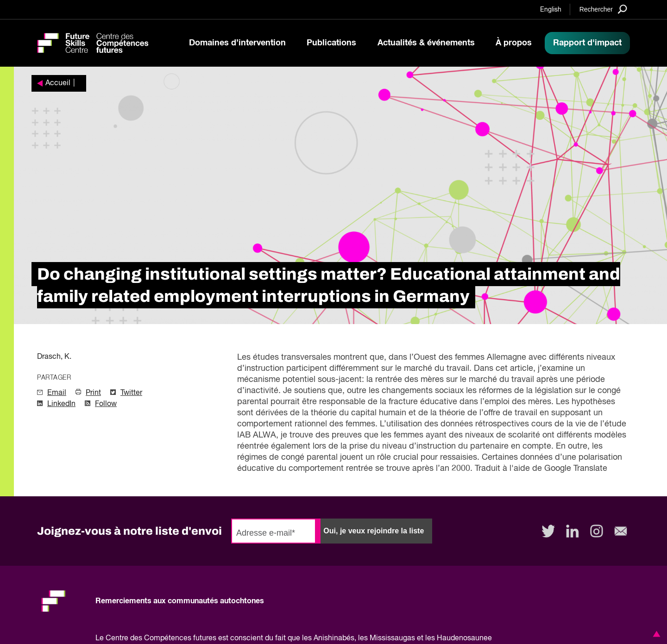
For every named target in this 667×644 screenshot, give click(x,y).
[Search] (603, 9)
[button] (655, 634)
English (551, 10)
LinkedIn (61, 404)
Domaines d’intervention (237, 43)
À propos (514, 43)
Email (57, 393)
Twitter (131, 393)
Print (93, 393)
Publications (331, 43)
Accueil (58, 83)
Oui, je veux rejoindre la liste (374, 531)
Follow (106, 404)
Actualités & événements (426, 43)
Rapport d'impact (587, 43)
